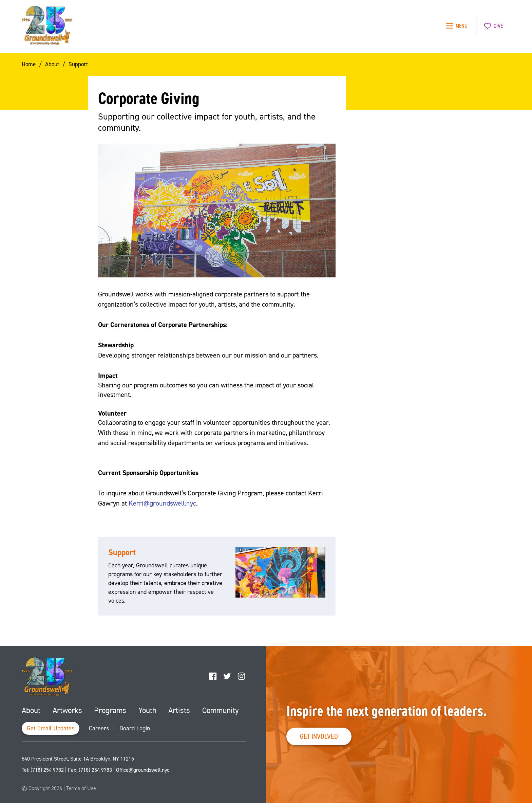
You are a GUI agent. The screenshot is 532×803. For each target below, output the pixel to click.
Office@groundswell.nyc (143, 770)
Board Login (135, 728)
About (52, 64)
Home (29, 64)
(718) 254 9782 (47, 770)
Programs (110, 710)
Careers (99, 728)
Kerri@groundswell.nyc (162, 503)
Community (221, 710)
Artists (179, 710)
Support (78, 64)
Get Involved (319, 736)
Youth (147, 710)
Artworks (67, 710)
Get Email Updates (51, 728)
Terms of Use (81, 788)
